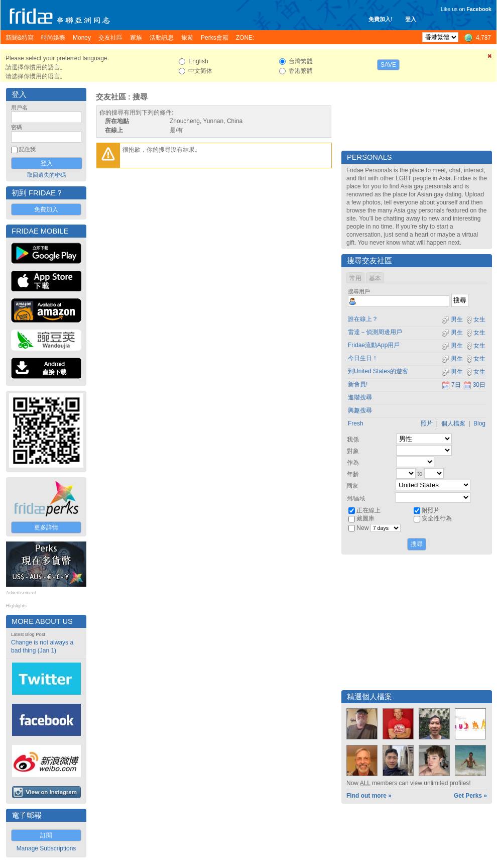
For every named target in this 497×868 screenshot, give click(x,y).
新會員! (358, 384)
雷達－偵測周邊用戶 (375, 332)
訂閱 (46, 835)
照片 (427, 423)
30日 (474, 385)
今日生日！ (363, 358)
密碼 (17, 127)
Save (388, 65)
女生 (475, 319)
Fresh (356, 423)
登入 (411, 19)
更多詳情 (46, 527)
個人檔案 (453, 423)
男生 (452, 319)
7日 (451, 385)
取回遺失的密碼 (46, 175)
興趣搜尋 (360, 410)
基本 (375, 278)
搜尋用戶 (359, 291)
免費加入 (46, 209)
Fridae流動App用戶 (374, 345)
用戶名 (19, 107)
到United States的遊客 (378, 371)
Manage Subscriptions (46, 848)
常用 (355, 278)
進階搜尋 (360, 397)
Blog (479, 423)
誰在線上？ (363, 319)
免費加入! (381, 19)
